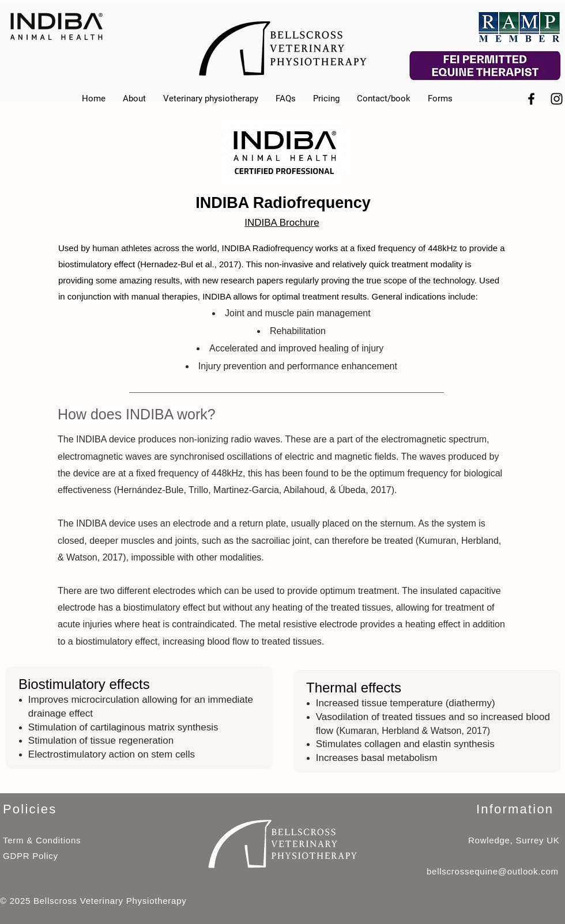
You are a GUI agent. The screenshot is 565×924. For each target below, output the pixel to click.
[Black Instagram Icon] (557, 99)
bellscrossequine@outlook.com (493, 871)
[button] (440, 99)
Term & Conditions (42, 840)
